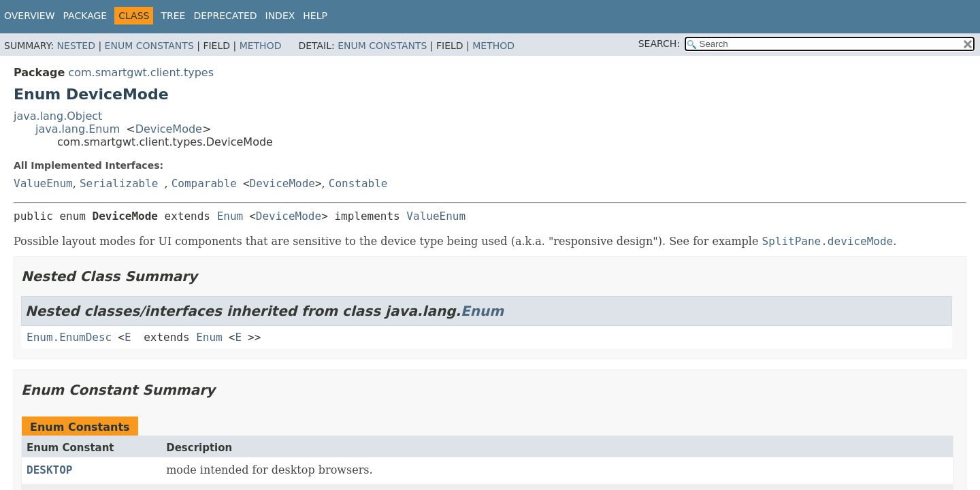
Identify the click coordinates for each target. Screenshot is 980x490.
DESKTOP (49, 470)
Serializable (119, 183)
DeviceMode (169, 129)
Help (315, 16)
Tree (173, 16)
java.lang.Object (58, 116)
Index (280, 16)
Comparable (204, 183)
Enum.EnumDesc (69, 337)
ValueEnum (43, 183)
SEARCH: (659, 44)
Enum (230, 216)
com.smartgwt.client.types (141, 72)
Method (261, 46)
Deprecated (225, 16)
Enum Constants (149, 46)
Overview (30, 16)
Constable (358, 183)
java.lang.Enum (78, 129)
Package (85, 16)
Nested (76, 46)
